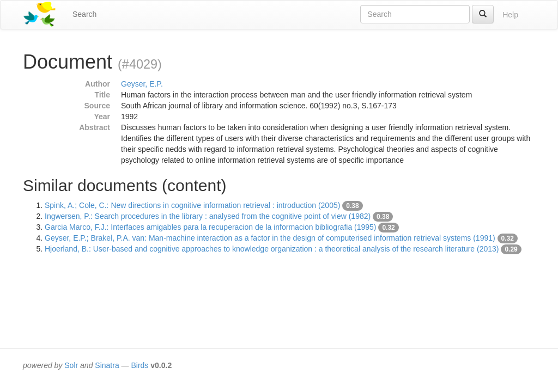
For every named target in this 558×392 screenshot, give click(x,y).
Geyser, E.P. (142, 84)
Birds (139, 365)
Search (84, 14)
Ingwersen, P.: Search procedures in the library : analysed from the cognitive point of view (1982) (208, 216)
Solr (71, 365)
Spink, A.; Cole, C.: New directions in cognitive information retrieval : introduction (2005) (192, 205)
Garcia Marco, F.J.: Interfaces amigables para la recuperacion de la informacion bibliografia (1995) (211, 227)
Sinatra (107, 365)
